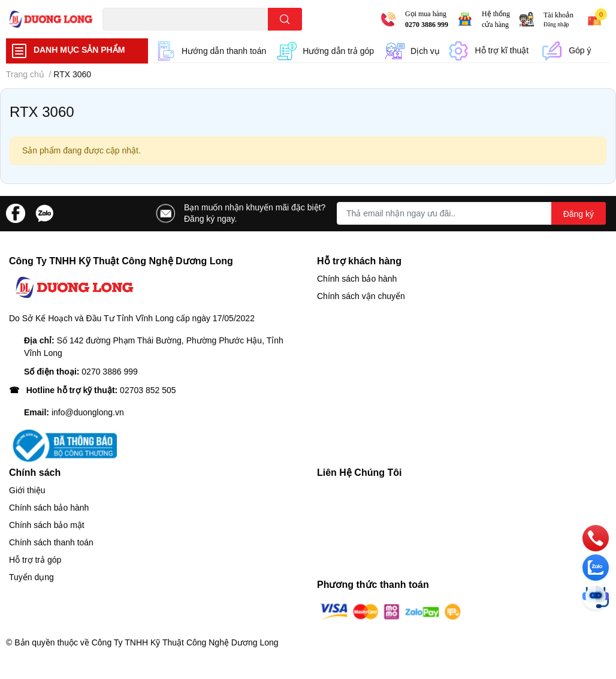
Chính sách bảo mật (47, 525)
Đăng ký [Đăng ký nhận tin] (579, 214)
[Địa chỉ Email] (471, 213)
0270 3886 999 (427, 25)
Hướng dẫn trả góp (338, 51)
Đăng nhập (556, 24)
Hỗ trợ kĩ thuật (502, 50)
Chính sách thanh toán (51, 542)
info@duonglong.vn (88, 412)
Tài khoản (558, 15)
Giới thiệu (27, 490)
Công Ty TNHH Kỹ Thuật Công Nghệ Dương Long (185, 642)
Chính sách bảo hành (357, 279)
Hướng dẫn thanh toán (224, 51)
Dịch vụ (425, 51)
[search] (285, 19)
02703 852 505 (148, 390)
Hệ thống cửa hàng (496, 19)
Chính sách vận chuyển (361, 296)
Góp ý (580, 50)
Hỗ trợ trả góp (35, 560)
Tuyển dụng (31, 577)
